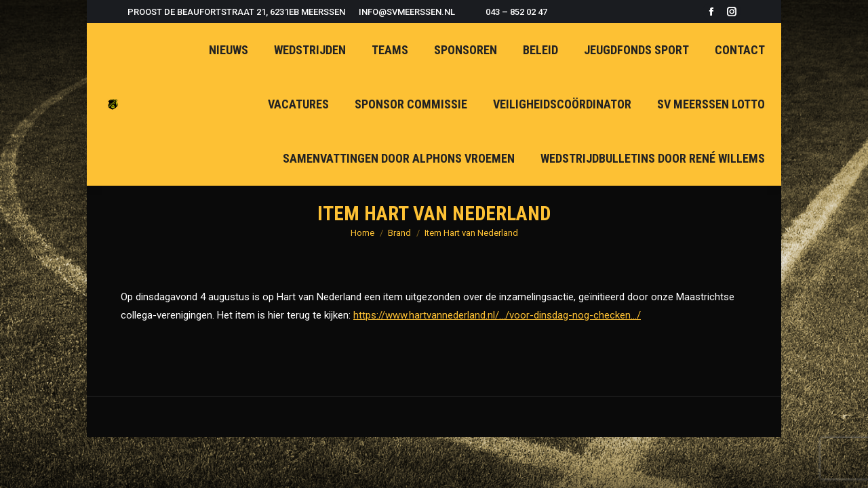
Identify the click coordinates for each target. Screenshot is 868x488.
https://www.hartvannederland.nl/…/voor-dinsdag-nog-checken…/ (497, 315)
